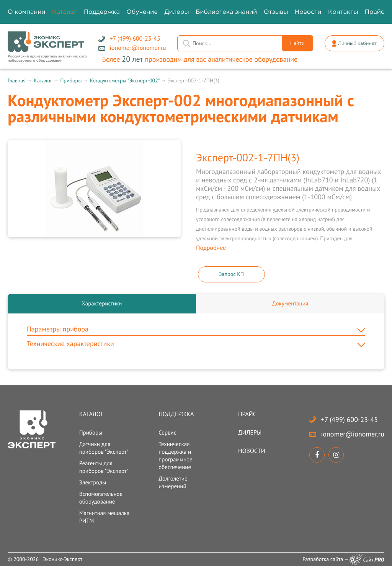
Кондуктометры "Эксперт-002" (125, 80)
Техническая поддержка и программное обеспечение (175, 456)
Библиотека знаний (226, 12)
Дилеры (250, 433)
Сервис (167, 433)
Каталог (43, 80)
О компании (26, 12)
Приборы (71, 80)
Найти (297, 43)
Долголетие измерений (173, 483)
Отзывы (276, 12)
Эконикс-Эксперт (63, 559)
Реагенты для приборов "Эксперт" (104, 467)
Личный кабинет (357, 43)
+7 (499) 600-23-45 (349, 419)
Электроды (93, 483)
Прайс (247, 414)
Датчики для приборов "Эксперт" (104, 448)
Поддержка (176, 414)
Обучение (142, 12)
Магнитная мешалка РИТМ (105, 517)
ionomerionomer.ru (352, 434)
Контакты (343, 12)
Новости (252, 451)
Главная (17, 80)
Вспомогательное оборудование (101, 498)
